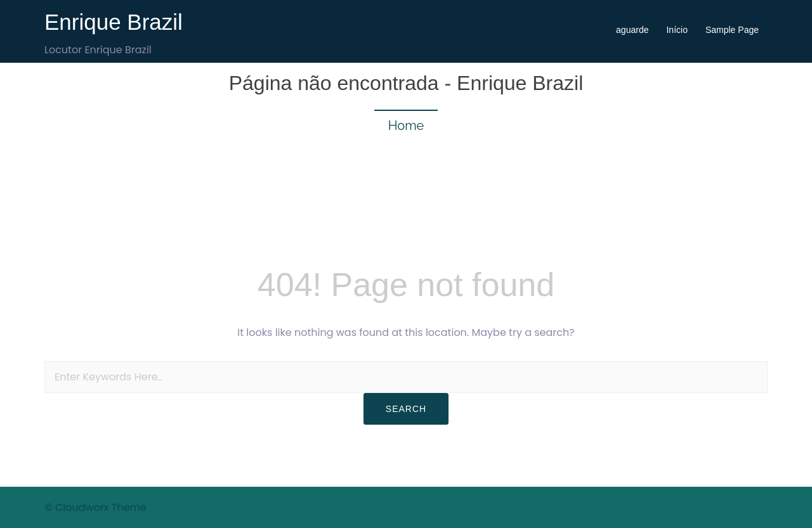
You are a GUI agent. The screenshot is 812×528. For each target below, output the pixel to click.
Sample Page (732, 30)
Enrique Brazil (114, 22)
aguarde (632, 30)
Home (406, 126)
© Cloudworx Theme (95, 507)
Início (677, 30)
